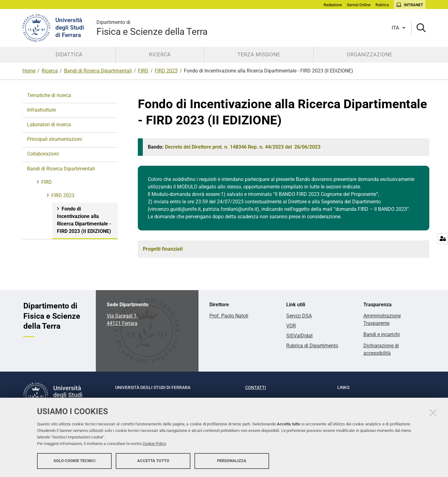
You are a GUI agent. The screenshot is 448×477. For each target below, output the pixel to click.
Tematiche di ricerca (49, 95)
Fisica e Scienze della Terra (152, 28)
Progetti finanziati (163, 249)
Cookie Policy (154, 444)
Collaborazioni (43, 154)
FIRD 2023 (166, 71)
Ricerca (50, 71)
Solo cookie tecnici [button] (75, 461)
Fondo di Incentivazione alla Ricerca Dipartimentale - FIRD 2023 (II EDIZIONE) (84, 220)
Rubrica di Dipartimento (312, 346)
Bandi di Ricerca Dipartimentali (98, 71)
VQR (291, 326)
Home (29, 71)
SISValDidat (299, 336)
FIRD (143, 71)
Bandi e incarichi (382, 334)
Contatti (256, 387)
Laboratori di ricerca (49, 125)
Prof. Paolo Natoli (229, 316)
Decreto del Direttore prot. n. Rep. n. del (243, 147)
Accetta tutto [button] (153, 461)
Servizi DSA (299, 316)
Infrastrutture (41, 110)
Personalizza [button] (232, 461)
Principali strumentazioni (54, 139)
